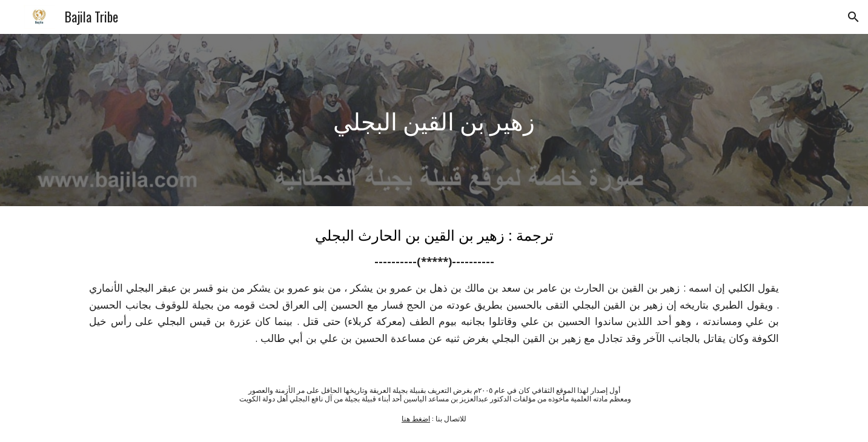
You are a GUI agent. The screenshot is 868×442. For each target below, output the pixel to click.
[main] (434, 120)
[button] (853, 17)
